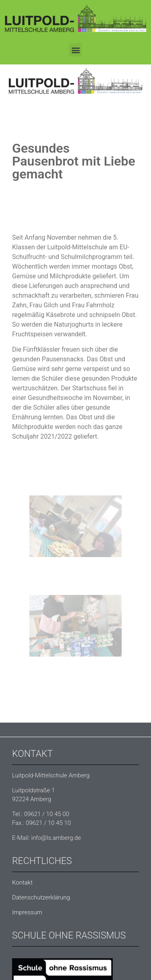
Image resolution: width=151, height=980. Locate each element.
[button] (75, 50)
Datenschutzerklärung (41, 897)
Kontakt (22, 883)
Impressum (27, 912)
